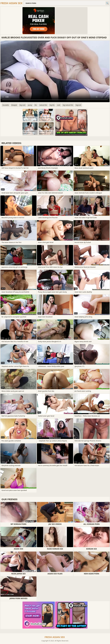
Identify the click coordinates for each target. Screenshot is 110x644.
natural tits (43, 105)
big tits (52, 105)
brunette (6, 105)
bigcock (78, 105)
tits (36, 105)
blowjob (14, 105)
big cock (22, 105)
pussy (30, 105)
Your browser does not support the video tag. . (55, 71)
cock (59, 105)
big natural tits (68, 105)
